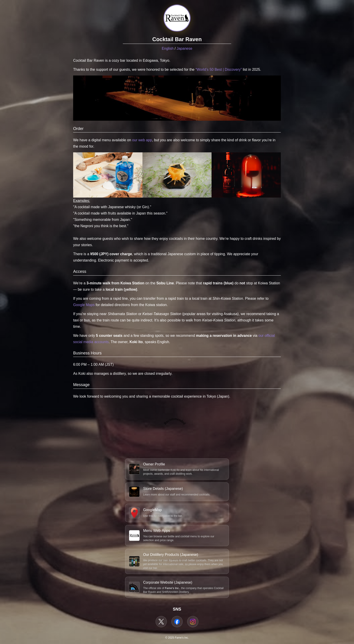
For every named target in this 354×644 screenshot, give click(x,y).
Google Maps (84, 305)
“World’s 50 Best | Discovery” (219, 70)
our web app (142, 140)
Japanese (184, 48)
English (168, 48)
